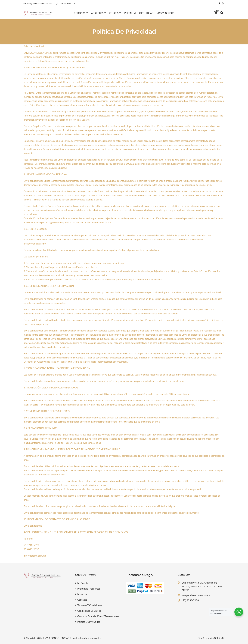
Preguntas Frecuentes (89, 589)
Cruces (114, 13)
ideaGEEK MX (217, 638)
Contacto (82, 600)
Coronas (80, 13)
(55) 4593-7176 (66, 3)
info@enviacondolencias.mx (38, 3)
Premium (130, 13)
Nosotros (82, 594)
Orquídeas (146, 13)
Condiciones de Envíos (89, 611)
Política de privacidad (89, 622)
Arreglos (97, 13)
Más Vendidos (165, 13)
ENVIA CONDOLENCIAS (56, 638)
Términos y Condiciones (90, 605)
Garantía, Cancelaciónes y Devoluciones (98, 616)
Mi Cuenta (83, 583)
